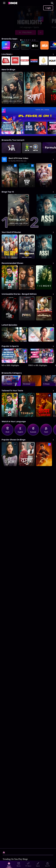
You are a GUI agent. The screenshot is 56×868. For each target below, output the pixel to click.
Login (48, 8)
